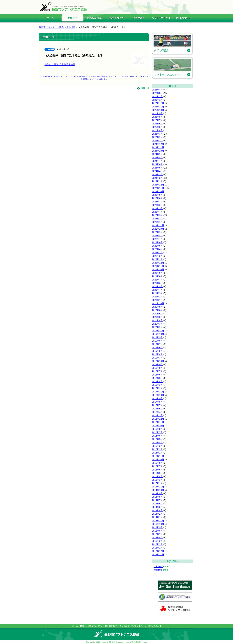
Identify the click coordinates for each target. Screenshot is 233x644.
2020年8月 (157, 310)
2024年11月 (158, 147)
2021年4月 (157, 290)
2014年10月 (158, 490)
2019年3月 (157, 358)
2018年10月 (158, 361)
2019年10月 (158, 334)
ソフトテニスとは (139, 626)
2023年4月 (157, 212)
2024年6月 (157, 164)
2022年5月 (157, 246)
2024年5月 (157, 168)
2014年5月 (157, 507)
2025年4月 (157, 130)
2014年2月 (157, 514)
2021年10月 (158, 269)
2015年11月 (158, 456)
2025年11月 (158, 107)
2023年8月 (157, 198)
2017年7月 (157, 405)
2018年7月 (157, 371)
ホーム (75, 626)
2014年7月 (157, 500)
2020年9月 (157, 307)
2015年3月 (157, 480)
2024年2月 (157, 178)
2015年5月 (157, 473)
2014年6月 (157, 504)
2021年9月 (157, 273)
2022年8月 (157, 236)
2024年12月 (158, 144)
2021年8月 (157, 276)
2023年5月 (157, 208)
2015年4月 (157, 476)
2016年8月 (157, 429)
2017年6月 (157, 409)
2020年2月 (157, 327)
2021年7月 (157, 280)
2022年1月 (157, 259)
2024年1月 (157, 181)
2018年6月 (157, 375)
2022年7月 (157, 239)
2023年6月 (157, 205)
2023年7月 (157, 202)
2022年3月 (157, 253)
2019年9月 (157, 337)
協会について (112, 626)
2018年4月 (157, 381)
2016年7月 (157, 432)
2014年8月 (157, 497)
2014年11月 (158, 487)
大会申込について (97, 626)
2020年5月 (157, 317)
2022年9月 (157, 232)
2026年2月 (157, 96)
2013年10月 (158, 524)
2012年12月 (158, 551)
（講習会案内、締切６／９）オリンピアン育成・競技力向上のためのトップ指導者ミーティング (79, 76)
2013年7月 (157, 534)
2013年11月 (158, 521)
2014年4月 (157, 510)
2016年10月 (158, 426)
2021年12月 (158, 263)
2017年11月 (158, 392)
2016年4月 (157, 443)
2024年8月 (157, 158)
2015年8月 (157, 463)
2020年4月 (157, 320)
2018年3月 (157, 385)
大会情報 (158, 570)
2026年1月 (157, 100)
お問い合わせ (154, 626)
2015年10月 (158, 459)
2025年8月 (157, 117)
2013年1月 (157, 548)
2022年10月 (158, 229)
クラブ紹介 (124, 626)
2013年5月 (157, 538)
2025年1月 (157, 141)
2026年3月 (157, 93)
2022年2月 (157, 256)
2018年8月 (157, 368)
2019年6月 (157, 348)
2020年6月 (157, 314)
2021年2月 (157, 297)
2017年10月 (158, 395)
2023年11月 (158, 188)
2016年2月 (157, 449)
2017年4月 (157, 412)
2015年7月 (157, 466)
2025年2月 (157, 137)
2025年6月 (157, 124)
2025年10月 (158, 110)
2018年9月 (157, 364)
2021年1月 (157, 300)
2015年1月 (157, 483)
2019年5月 (157, 351)
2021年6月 (157, 283)
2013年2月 (157, 544)
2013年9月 (157, 527)
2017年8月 (157, 402)
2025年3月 (157, 134)
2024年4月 (157, 171)
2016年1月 (157, 453)
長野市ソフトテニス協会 (51, 27)
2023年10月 (158, 191)
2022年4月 (157, 249)
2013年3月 (157, 541)
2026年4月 (157, 90)
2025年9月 (157, 113)
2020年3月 (157, 324)
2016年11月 (158, 422)
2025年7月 (157, 120)
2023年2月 (157, 219)
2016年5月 (157, 439)
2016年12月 (158, 419)
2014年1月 (157, 517)
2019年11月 (158, 331)
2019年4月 (157, 354)
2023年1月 (157, 222)
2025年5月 (157, 127)
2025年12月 (158, 103)
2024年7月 (157, 161)
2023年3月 (157, 215)
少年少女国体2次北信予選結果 (60, 64)
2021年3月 (157, 293)
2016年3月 (157, 446)
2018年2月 (157, 388)
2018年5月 (157, 378)
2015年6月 (157, 470)
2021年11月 (158, 266)
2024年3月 (157, 174)
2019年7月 (157, 344)
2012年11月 (158, 554)
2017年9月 (157, 398)
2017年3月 (157, 415)
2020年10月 (158, 303)
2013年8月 (157, 531)
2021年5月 (157, 286)
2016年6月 (157, 436)
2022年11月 (158, 225)
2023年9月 (157, 195)
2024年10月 (158, 151)
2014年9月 (157, 493)
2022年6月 (157, 242)
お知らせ (158, 566)
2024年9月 (157, 154)
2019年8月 (157, 341)
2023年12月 (158, 185)
